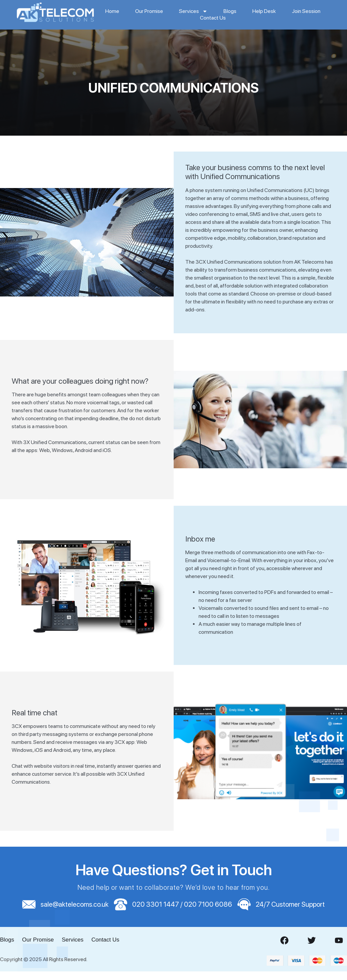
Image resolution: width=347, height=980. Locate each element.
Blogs (230, 11)
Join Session (306, 11)
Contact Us (213, 18)
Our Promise (149, 11)
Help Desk (264, 11)
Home (112, 11)
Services (193, 11)
